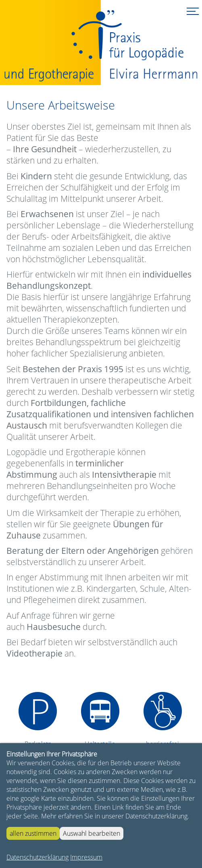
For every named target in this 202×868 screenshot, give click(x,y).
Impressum (86, 857)
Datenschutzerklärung (37, 857)
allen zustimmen (33, 833)
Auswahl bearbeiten (92, 833)
